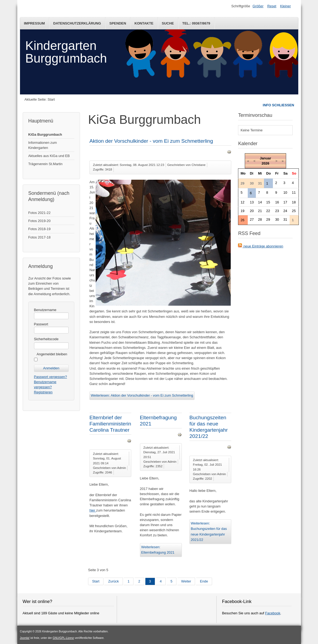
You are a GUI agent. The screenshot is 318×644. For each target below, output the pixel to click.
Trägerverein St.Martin (46, 164)
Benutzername (45, 310)
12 (242, 202)
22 (268, 211)
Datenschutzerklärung (77, 23)
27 (252, 219)
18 (294, 202)
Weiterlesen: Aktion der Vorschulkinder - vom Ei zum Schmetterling (142, 395)
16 (277, 202)
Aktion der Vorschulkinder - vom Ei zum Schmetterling (151, 141)
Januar (265, 158)
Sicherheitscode (46, 339)
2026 (265, 163)
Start (96, 581)
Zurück (113, 581)
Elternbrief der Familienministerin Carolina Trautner (110, 424)
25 (294, 211)
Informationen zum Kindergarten (43, 145)
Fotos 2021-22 (40, 213)
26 (242, 220)
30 (277, 219)
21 (260, 211)
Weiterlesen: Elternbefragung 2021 (158, 550)
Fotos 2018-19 (40, 229)
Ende (204, 581)
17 (285, 202)
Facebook (273, 613)
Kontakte (144, 23)
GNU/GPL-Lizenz (63, 638)
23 (277, 211)
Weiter (186, 581)
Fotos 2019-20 (40, 221)
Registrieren (43, 392)
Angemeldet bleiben (52, 354)
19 (242, 211)
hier (93, 510)
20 (252, 211)
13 (252, 202)
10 (285, 192)
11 (294, 192)
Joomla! (25, 638)
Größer (258, 6)
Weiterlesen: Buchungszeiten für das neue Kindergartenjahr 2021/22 (209, 531)
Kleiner (286, 6)
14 (260, 202)
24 (285, 211)
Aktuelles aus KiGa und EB (49, 156)
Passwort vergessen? (51, 377)
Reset (272, 6)
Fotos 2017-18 (40, 237)
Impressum (35, 23)
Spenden (118, 23)
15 (268, 202)
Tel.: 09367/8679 (196, 23)
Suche (168, 23)
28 (260, 219)
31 (285, 219)
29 (268, 219)
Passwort (41, 324)
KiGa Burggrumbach (45, 134)
